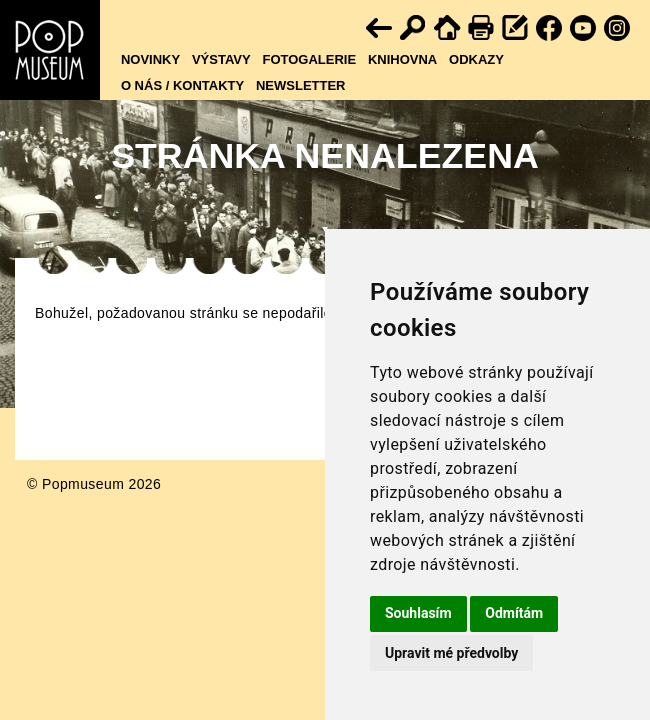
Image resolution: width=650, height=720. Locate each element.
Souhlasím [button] (418, 613)
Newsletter (301, 85)
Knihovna (402, 59)
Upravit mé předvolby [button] (451, 653)
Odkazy (476, 59)
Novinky (150, 59)
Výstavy (221, 59)
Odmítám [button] (514, 613)
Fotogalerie (309, 59)
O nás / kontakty (182, 85)
